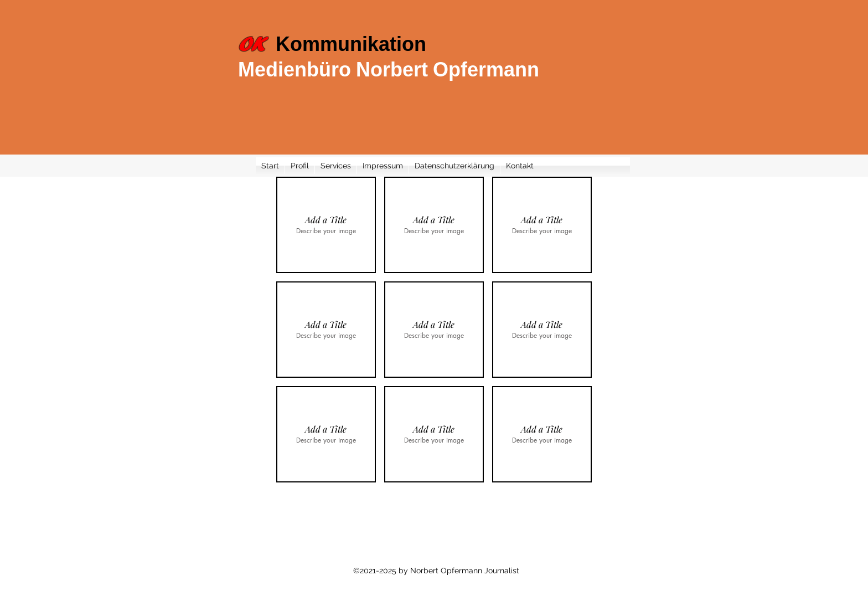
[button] (326, 225)
